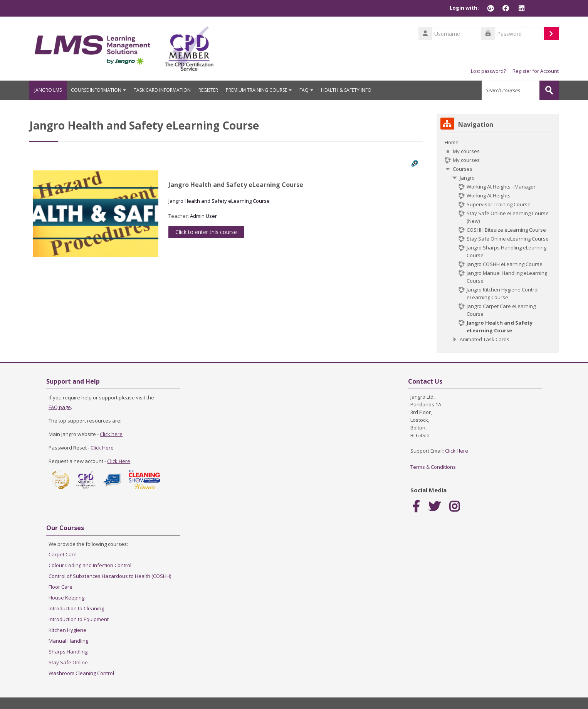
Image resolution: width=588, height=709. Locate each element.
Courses (463, 168)
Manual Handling (68, 640)
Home (452, 142)
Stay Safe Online (68, 662)
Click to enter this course (206, 232)
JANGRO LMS (51, 90)
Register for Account (536, 71)
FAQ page (60, 407)
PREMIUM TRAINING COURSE (264, 90)
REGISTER (213, 90)
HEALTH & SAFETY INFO (351, 90)
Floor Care (60, 586)
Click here (111, 434)
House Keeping (66, 597)
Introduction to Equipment (79, 619)
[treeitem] (498, 240)
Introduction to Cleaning (76, 608)
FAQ (311, 90)
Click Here (102, 447)
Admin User (203, 216)
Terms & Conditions (433, 466)
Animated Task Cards (485, 339)
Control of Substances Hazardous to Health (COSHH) (110, 576)
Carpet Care (63, 554)
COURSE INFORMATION (103, 90)
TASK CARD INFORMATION (167, 90)
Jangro (467, 177)
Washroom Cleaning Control (81, 673)
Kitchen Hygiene (67, 630)
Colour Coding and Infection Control (90, 565)
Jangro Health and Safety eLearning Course (236, 184)
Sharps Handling (68, 651)
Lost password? (488, 71)
